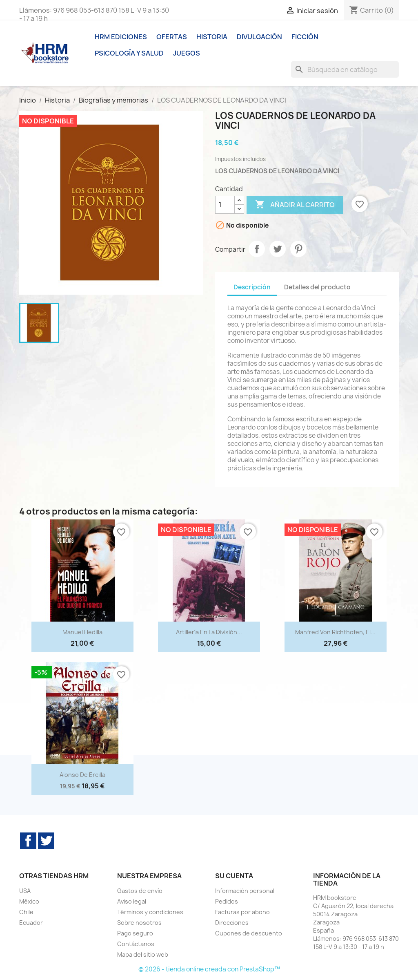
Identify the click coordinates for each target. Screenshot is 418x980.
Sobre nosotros (139, 923)
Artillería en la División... (209, 632)
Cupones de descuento (249, 933)
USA (25, 891)
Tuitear (278, 249)
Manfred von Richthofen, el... (335, 632)
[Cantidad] (225, 205)
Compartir (257, 249)
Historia (212, 37)
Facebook (28, 841)
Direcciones (232, 923)
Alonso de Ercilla (82, 775)
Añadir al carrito (295, 205)
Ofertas (172, 37)
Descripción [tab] (252, 287)
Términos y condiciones (150, 912)
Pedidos (227, 901)
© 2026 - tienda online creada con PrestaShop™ (209, 969)
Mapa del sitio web (143, 954)
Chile (26, 912)
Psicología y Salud (129, 53)
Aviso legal (132, 901)
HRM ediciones (121, 37)
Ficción (305, 37)
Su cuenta (234, 876)
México (29, 901)
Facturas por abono (242, 912)
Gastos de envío (140, 891)
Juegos (187, 53)
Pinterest (298, 249)
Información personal (245, 891)
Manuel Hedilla (82, 632)
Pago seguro (135, 933)
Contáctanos (136, 944)
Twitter (46, 841)
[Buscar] (345, 69)
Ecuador (31, 923)
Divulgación (259, 37)
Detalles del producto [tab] (317, 287)
